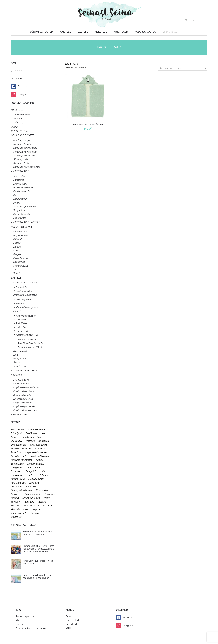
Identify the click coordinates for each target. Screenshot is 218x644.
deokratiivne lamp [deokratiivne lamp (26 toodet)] (37, 430)
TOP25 (15, 127)
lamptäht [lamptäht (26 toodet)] (31, 471)
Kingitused (121, 32)
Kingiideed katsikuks (24, 391)
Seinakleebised (21, 266)
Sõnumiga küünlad (23, 144)
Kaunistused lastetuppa (25, 283)
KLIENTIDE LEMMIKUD (24, 371)
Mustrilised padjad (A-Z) (30, 347)
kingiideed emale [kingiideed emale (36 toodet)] (39, 445)
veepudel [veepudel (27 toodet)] (47, 506)
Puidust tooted (21, 258)
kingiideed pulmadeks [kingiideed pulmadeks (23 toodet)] (37, 452)
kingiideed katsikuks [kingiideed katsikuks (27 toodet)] (21, 449)
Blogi (68, 628)
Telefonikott (19, 210)
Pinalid (17, 203)
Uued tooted (72, 620)
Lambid (17, 247)
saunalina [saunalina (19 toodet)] (31, 487)
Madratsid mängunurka (28, 307)
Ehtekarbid (19, 180)
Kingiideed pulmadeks (24, 406)
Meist (19, 620)
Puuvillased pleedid (23, 188)
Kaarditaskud (20, 199)
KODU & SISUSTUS (22, 227)
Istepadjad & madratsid (25, 295)
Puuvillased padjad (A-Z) (30, 343)
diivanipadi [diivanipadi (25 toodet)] (17, 433)
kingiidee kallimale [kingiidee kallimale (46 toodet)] (40, 456)
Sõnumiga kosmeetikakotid (27, 167)
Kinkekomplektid (22, 115)
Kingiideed (71, 624)
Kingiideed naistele (23, 403)
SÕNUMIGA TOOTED (23, 135)
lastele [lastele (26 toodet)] (29, 475)
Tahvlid (17, 270)
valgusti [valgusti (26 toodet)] (42, 502)
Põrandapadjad (24, 300)
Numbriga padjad (22, 140)
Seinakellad (19, 262)
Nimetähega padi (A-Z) (27, 335)
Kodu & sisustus (145, 32)
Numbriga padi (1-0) (26, 316)
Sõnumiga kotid (21, 163)
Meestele (101, 32)
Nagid (16, 251)
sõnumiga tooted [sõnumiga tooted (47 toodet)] (31, 498)
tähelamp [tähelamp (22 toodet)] (29, 502)
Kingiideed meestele (23, 399)
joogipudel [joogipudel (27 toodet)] (17, 441)
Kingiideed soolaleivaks (25, 410)
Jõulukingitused (21, 380)
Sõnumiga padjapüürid (25, 156)
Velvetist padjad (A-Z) (29, 340)
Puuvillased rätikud (23, 191)
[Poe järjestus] (183, 68)
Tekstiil (17, 273)
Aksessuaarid (20, 171)
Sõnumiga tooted (41, 32)
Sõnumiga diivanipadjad (26, 148)
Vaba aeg (18, 122)
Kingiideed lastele (22, 395)
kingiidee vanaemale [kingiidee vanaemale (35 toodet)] (21, 460)
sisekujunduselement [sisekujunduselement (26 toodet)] (22, 490)
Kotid (16, 195)
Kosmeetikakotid (22, 214)
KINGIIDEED (18, 375)
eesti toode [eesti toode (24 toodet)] (31, 433)
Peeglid (17, 254)
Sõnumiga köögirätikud (25, 152)
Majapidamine (21, 235)
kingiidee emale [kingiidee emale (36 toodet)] (19, 456)
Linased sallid (20, 184)
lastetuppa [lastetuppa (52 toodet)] (42, 475)
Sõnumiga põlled (22, 159)
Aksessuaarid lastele (26, 222)
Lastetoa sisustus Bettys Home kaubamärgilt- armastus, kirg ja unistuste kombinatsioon (39, 549)
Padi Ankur (21, 320)
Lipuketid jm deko (25, 291)
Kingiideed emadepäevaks (27, 387)
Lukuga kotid (20, 218)
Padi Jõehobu (23, 323)
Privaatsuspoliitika (25, 616)
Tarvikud (18, 118)
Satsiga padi (22, 331)
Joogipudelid (20, 176)
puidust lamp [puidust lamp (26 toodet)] (18, 479)
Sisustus (17, 362)
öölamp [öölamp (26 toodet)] (35, 513)
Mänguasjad (20, 359)
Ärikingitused (20, 415)
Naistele (65, 32)
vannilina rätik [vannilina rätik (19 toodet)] (31, 506)
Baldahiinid (21, 287)
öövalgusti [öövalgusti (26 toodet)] (16, 517)
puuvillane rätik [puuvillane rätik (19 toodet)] (36, 479)
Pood (75, 64)
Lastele (83, 32)
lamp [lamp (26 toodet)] (29, 468)
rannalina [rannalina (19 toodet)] (34, 483)
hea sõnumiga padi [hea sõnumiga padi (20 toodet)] (32, 437)
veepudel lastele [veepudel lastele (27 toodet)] (20, 509)
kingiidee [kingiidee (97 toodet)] (30, 441)
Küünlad (18, 239)
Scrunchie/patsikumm (25, 207)
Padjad (17, 311)
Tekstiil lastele (20, 366)
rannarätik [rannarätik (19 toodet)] (17, 487)
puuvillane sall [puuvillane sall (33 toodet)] (18, 483)
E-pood (70, 616)
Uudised (20, 624)
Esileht (68, 64)
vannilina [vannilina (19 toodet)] (16, 506)
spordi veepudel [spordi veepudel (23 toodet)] (33, 494)
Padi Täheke (22, 327)
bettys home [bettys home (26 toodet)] (17, 430)
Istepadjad (21, 303)
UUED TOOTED (20, 131)
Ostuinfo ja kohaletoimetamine (31, 628)
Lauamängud (20, 232)
